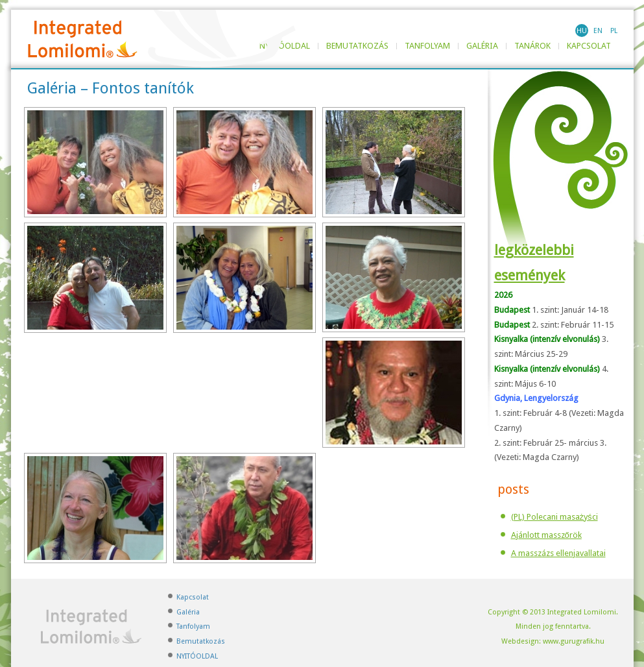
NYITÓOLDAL (197, 656)
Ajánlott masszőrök (546, 535)
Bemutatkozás (357, 46)
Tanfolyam (427, 46)
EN (598, 31)
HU (582, 31)
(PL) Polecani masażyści (555, 517)
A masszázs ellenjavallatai (558, 553)
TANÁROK (532, 46)
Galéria (482, 46)
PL (614, 31)
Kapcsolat (589, 46)
